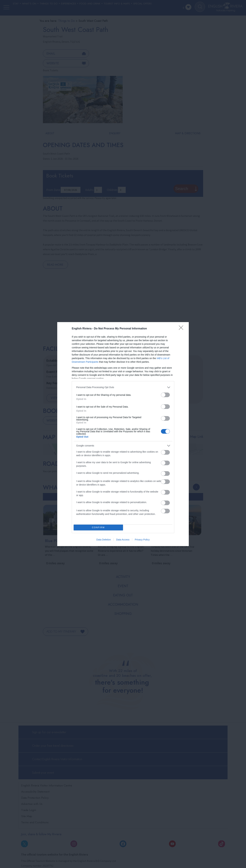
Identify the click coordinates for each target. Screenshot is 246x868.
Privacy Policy (142, 540)
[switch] (165, 395)
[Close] (182, 329)
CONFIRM (98, 527)
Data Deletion (104, 540)
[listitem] (123, 387)
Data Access (123, 540)
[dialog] (123, 434)
